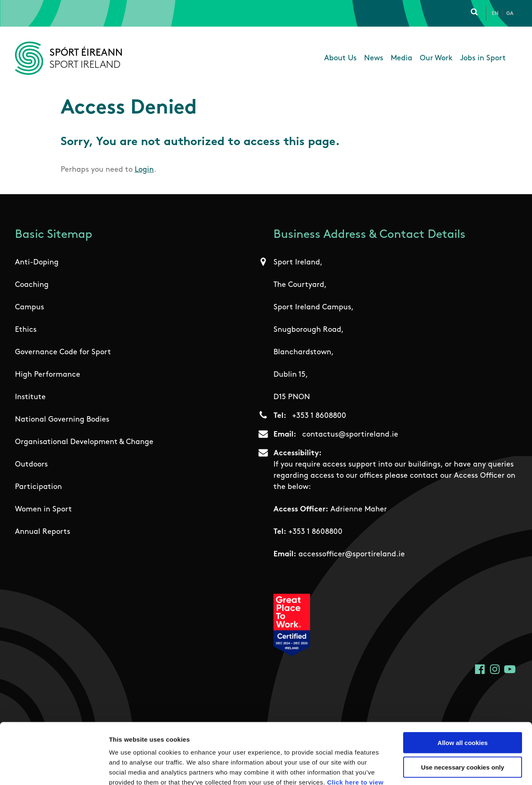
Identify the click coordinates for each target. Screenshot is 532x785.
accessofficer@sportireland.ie (352, 554)
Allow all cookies (463, 685)
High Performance (48, 375)
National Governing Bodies (62, 420)
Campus (30, 307)
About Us (340, 58)
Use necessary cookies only (463, 710)
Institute (30, 397)
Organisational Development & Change (84, 442)
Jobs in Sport (483, 58)
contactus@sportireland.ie (350, 435)
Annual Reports (43, 532)
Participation (38, 487)
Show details (436, 769)
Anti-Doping (37, 263)
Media (401, 58)
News (374, 58)
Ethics (26, 330)
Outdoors (31, 465)
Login (144, 170)
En (495, 14)
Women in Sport (43, 510)
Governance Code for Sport (63, 352)
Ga (510, 14)
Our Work (436, 58)
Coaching (32, 285)
